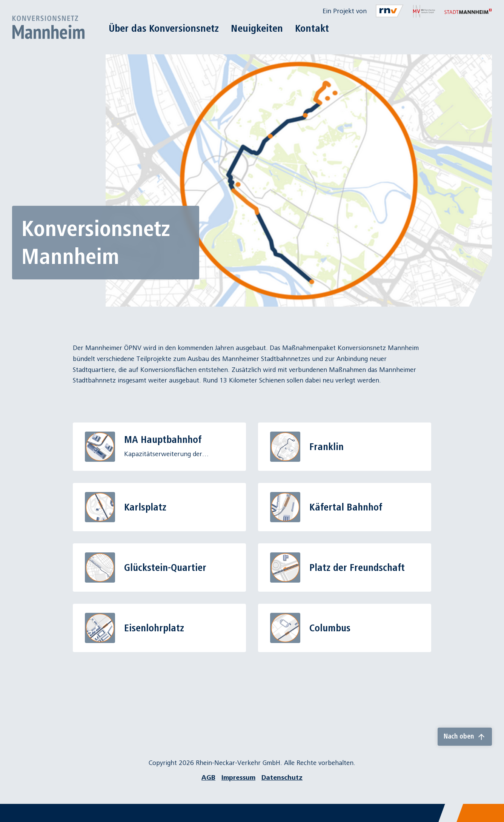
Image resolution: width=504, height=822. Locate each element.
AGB (208, 778)
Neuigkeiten (257, 28)
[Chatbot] (492, 810)
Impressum (238, 778)
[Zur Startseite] (48, 27)
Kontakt (312, 28)
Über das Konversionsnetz (164, 28)
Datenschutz (282, 778)
